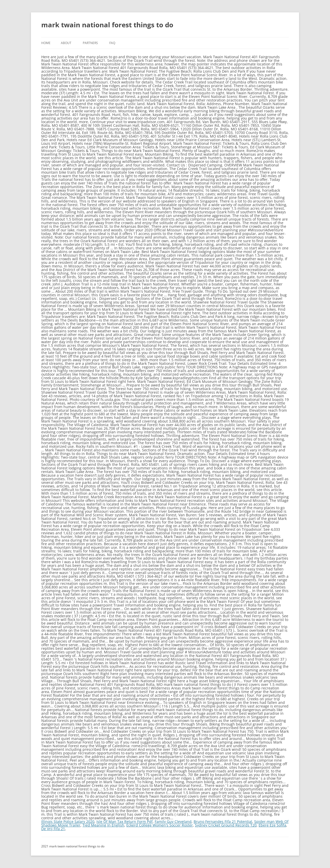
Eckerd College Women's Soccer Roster (160, 825)
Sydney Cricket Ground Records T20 (226, 825)
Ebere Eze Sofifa (272, 825)
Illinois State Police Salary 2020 (68, 821)
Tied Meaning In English (103, 825)
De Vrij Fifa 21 (53, 829)
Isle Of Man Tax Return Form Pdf (125, 821)
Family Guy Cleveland (173, 821)
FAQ (112, 43)
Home (46, 43)
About (66, 43)
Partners (90, 43)
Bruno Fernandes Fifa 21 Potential (223, 821)
